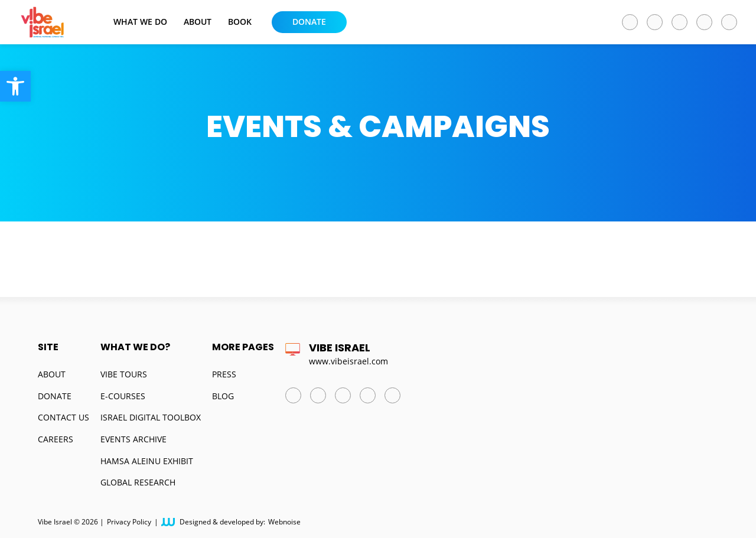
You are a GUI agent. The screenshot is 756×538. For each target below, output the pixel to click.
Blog (223, 396)
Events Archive (133, 439)
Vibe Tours (124, 374)
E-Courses (123, 396)
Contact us (63, 417)
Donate (309, 22)
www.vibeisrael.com (348, 361)
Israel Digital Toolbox (151, 417)
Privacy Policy (129, 522)
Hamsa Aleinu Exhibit (147, 461)
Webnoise (284, 522)
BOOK (240, 22)
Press (224, 374)
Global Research (138, 482)
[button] (15, 86)
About (198, 22)
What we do (140, 22)
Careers (56, 439)
